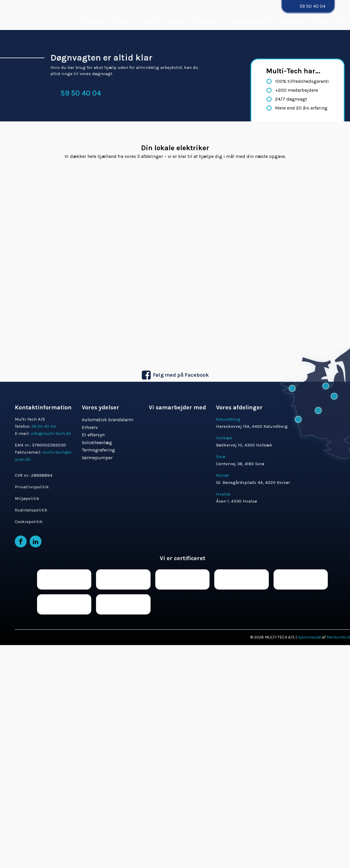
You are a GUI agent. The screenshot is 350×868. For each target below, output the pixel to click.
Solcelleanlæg (97, 442)
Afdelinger (95, 22)
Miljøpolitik (27, 498)
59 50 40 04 (313, 6)
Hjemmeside (309, 637)
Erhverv (124, 22)
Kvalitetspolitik (31, 510)
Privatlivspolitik (32, 487)
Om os (322, 22)
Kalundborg (228, 419)
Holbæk (224, 438)
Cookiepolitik (29, 522)
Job (342, 22)
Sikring (177, 22)
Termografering (98, 450)
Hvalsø (223, 494)
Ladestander (291, 22)
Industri (151, 22)
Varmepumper (97, 458)
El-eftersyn (207, 22)
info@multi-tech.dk (51, 433)
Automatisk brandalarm (108, 420)
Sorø (221, 457)
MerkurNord (338, 637)
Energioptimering (248, 22)
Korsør (223, 475)
